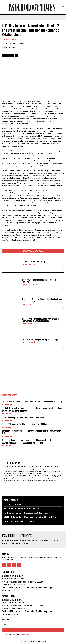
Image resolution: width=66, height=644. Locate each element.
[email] (33, 625)
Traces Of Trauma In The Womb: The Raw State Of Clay (24, 424)
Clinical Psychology (29, 324)
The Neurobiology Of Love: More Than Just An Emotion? (25, 418)
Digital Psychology (28, 342)
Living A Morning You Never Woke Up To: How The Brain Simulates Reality (32, 402)
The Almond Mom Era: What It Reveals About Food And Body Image (42, 300)
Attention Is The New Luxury (34, 261)
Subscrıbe (33, 630)
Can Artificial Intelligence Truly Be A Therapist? (41, 339)
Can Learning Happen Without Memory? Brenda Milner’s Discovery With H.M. (31, 432)
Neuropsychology (9, 404)
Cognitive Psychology (29, 264)
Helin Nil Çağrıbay (18, 43)
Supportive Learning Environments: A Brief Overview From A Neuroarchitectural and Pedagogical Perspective (26, 441)
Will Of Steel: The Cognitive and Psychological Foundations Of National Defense (41, 320)
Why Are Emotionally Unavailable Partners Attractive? (39, 281)
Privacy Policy (25, 634)
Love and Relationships (30, 285)
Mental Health (27, 304)
